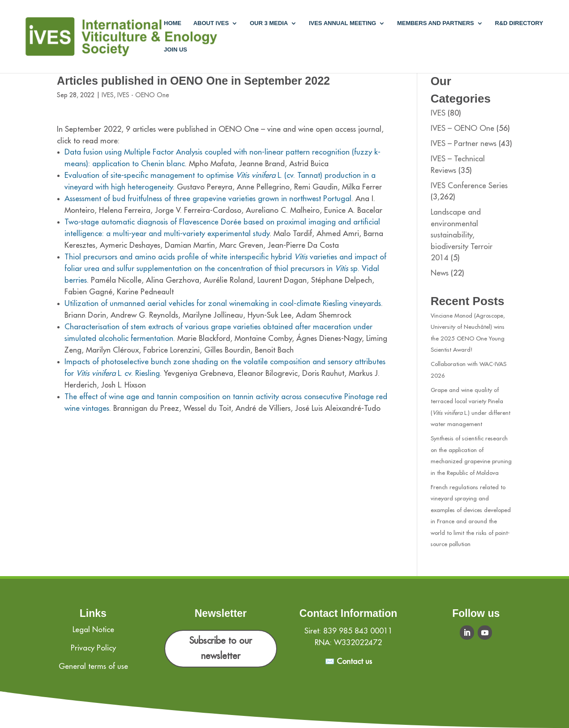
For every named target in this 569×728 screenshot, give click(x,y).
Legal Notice (93, 630)
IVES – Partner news (464, 144)
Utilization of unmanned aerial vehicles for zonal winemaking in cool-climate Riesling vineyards (223, 304)
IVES (108, 95)
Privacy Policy (93, 648)
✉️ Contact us (349, 661)
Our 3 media (269, 23)
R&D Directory (519, 23)
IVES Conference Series (469, 186)
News (440, 273)
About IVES (211, 23)
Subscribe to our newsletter (221, 648)
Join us (175, 50)
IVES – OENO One (462, 128)
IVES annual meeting (342, 23)
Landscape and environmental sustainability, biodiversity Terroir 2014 (462, 235)
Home (173, 23)
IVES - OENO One (143, 95)
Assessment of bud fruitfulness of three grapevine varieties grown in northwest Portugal (208, 199)
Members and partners (436, 23)
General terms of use (93, 666)
